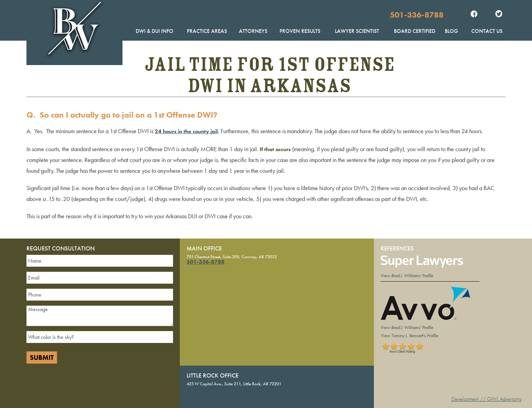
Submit (42, 358)
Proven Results (300, 31)
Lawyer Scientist (357, 31)
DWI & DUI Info (155, 31)
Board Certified (415, 31)
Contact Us (487, 31)
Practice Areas (207, 31)
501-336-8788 (417, 15)
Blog (451, 31)
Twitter (499, 15)
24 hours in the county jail (186, 131)
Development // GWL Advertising (487, 399)
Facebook (474, 15)
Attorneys (253, 31)
